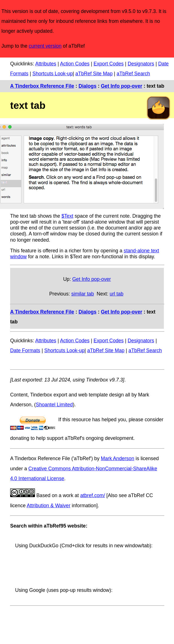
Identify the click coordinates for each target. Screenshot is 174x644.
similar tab (83, 294)
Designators (141, 64)
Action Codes (75, 64)
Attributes (46, 64)
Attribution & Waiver (49, 506)
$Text (67, 216)
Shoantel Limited (54, 405)
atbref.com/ (92, 495)
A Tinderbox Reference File (42, 86)
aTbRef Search (133, 74)
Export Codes (109, 64)
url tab (117, 294)
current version (45, 46)
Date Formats (25, 350)
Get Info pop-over (122, 86)
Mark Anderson (118, 458)
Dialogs (87, 86)
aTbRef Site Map (94, 74)
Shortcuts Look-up (53, 74)
